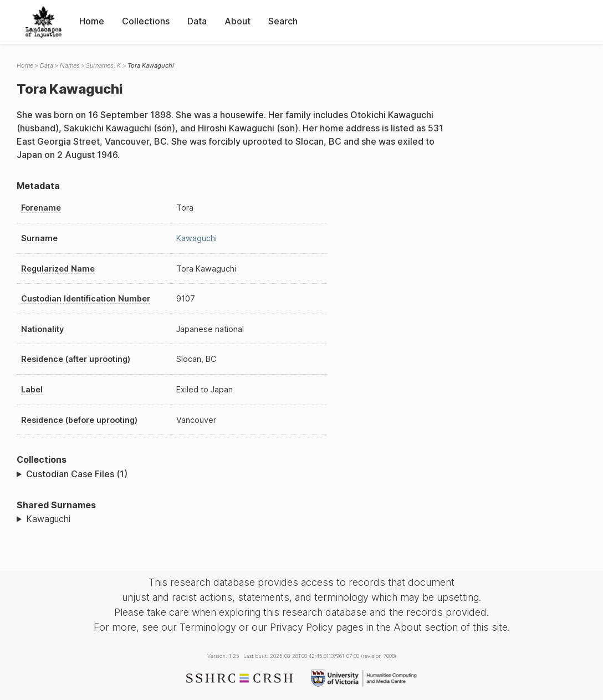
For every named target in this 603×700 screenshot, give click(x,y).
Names (70, 65)
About (237, 21)
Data (197, 21)
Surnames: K (103, 65)
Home (92, 21)
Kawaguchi (196, 238)
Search (283, 21)
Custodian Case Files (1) (77, 474)
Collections (146, 21)
